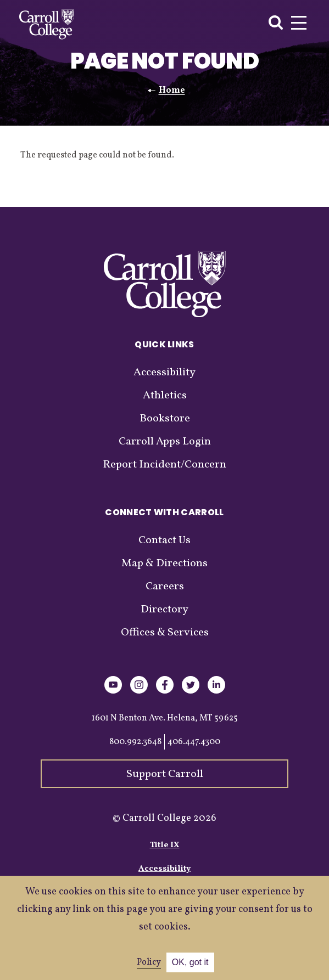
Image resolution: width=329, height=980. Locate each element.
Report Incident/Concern (164, 465)
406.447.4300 (194, 742)
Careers (165, 587)
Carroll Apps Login (165, 442)
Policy (149, 962)
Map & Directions (164, 564)
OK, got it (190, 962)
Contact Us (164, 540)
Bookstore (165, 419)
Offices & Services (165, 633)
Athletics (165, 396)
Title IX (165, 845)
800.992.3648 (135, 742)
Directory (164, 610)
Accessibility (164, 373)
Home (172, 91)
